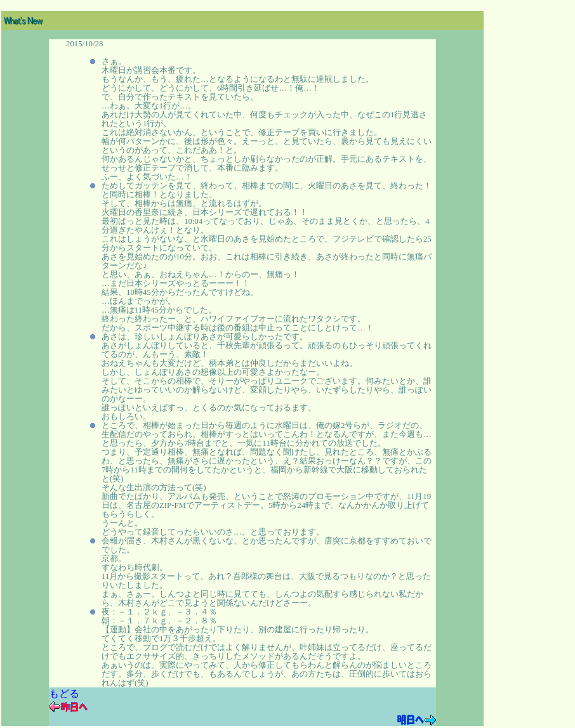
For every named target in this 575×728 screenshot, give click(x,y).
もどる (64, 693)
